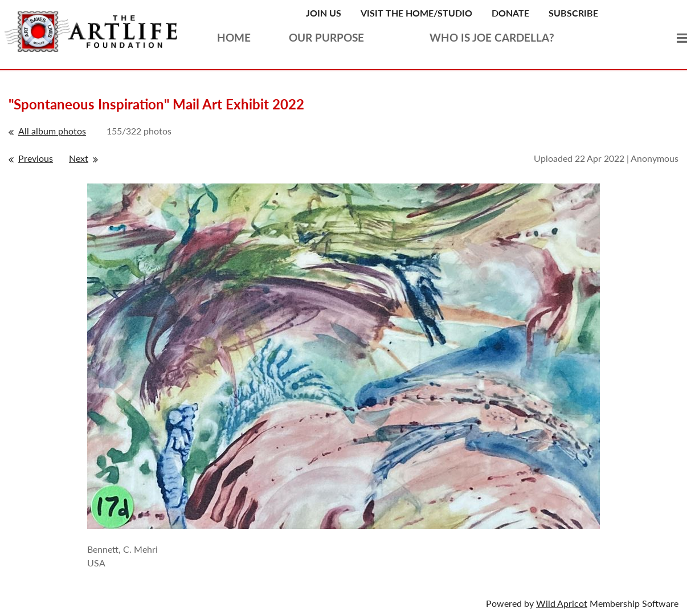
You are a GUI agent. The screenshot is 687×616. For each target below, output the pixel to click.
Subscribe (573, 13)
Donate (510, 13)
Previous (36, 158)
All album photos (52, 131)
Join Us (324, 13)
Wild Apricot (562, 603)
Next (79, 158)
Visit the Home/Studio (416, 13)
